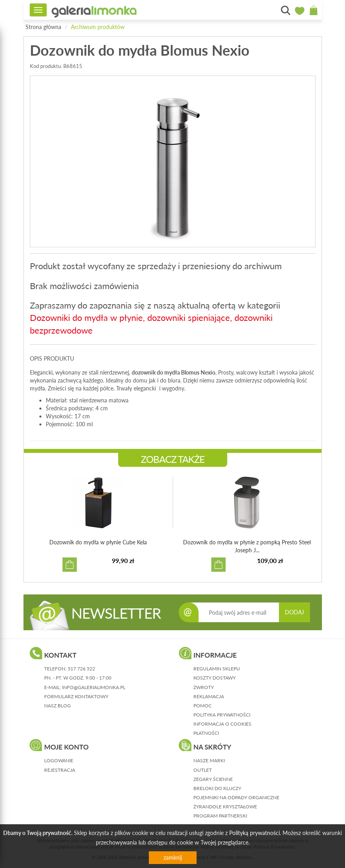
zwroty (204, 687)
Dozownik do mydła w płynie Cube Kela (98, 542)
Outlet (203, 770)
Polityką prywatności (254, 833)
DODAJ (294, 612)
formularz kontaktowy (76, 696)
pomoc (203, 706)
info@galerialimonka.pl (94, 687)
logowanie (59, 760)
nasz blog (57, 706)
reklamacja (209, 696)
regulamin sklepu (217, 669)
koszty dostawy (214, 678)
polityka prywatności (222, 715)
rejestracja (60, 770)
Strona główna (43, 27)
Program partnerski (220, 816)
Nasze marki (209, 760)
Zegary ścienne (213, 779)
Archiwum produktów (98, 27)
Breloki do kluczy (217, 788)
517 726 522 (81, 669)
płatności (206, 733)
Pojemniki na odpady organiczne (236, 797)
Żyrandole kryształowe (225, 807)
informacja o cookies (222, 724)
